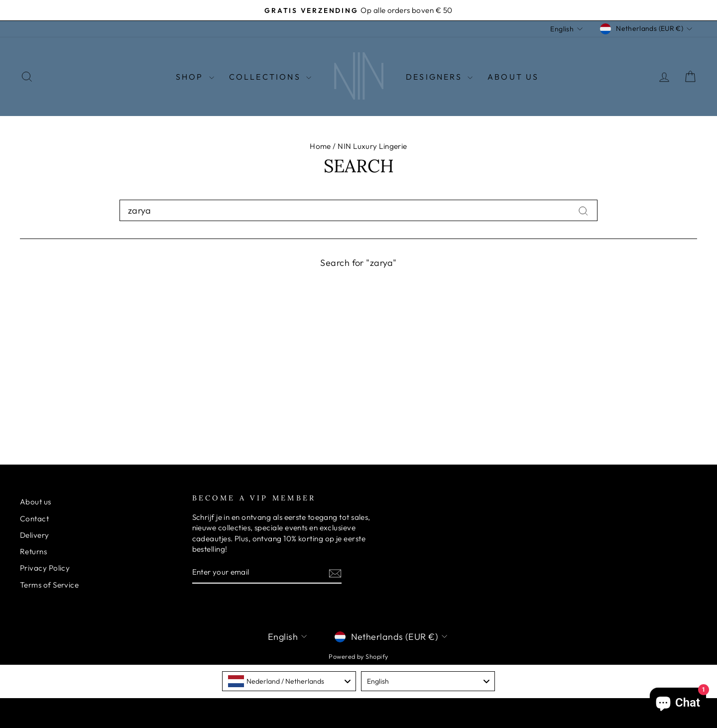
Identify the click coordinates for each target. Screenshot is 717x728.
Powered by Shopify (358, 656)
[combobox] (358, 210)
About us (36, 502)
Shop (195, 77)
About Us (513, 77)
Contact (34, 519)
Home (320, 147)
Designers (439, 77)
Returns (33, 551)
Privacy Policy (45, 568)
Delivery (35, 535)
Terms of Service (49, 585)
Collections (270, 77)
